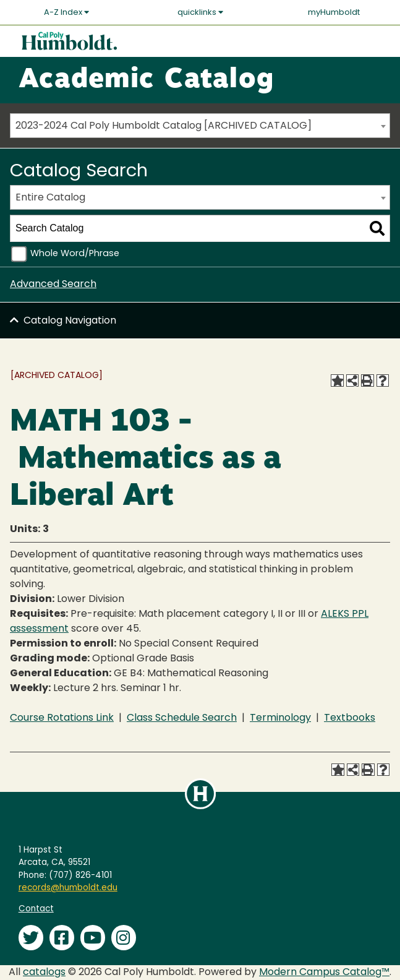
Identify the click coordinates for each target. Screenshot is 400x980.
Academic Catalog (146, 80)
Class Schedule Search (182, 718)
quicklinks (200, 12)
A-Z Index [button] (66, 12)
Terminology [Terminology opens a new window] (280, 718)
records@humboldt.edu (68, 888)
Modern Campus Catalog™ (324, 973)
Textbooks (350, 718)
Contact (36, 909)
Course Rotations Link (62, 718)
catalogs (44, 973)
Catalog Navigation (70, 321)
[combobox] (200, 126)
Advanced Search (53, 285)
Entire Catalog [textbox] (50, 198)
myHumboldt (334, 13)
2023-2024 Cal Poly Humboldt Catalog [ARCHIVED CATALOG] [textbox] (164, 126)
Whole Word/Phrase (75, 254)
